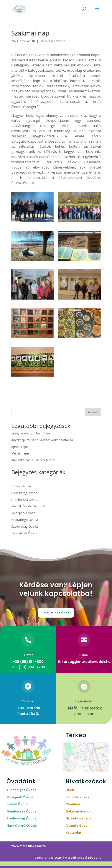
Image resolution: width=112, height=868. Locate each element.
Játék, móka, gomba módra (31, 433)
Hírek (70, 790)
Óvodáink (73, 804)
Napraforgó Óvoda (25, 520)
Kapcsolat (73, 832)
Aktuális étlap (77, 825)
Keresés (93, 412)
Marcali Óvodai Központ (28, 506)
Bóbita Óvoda (21, 486)
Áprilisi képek (20, 447)
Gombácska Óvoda (25, 500)
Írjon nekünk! (56, 613)
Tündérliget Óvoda (52, 41)
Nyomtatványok (78, 818)
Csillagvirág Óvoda (24, 493)
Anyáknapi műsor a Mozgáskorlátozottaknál (42, 440)
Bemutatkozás (77, 797)
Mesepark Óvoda (23, 513)
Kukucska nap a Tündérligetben (33, 460)
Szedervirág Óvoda (25, 526)
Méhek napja (20, 453)
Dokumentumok (78, 811)
